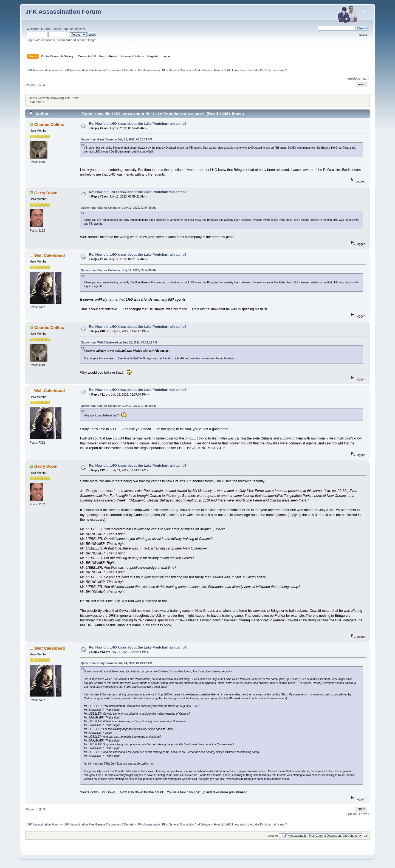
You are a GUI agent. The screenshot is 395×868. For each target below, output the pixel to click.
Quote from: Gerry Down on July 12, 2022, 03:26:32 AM (117, 139)
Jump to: (273, 836)
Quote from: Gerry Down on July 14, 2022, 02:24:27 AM (117, 663)
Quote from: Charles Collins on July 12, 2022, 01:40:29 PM (119, 406)
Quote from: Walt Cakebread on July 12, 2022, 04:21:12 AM (119, 343)
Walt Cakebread (50, 255)
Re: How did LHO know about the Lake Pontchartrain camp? (138, 124)
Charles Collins (49, 124)
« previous (353, 78)
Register (79, 29)
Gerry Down (46, 193)
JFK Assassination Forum (63, 12)
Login (65, 29)
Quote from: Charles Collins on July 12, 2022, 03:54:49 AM (119, 208)
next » (365, 78)
